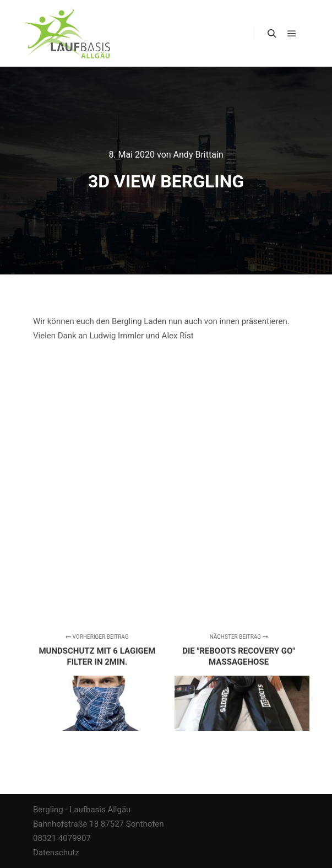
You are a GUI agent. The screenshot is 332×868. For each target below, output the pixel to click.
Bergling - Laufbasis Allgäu (82, 810)
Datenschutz (56, 853)
